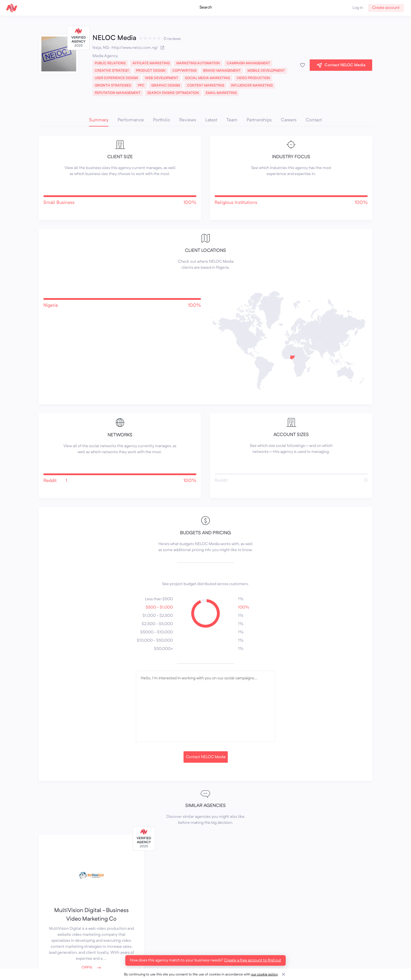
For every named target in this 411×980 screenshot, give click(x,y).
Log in (358, 8)
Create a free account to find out (253, 960)
